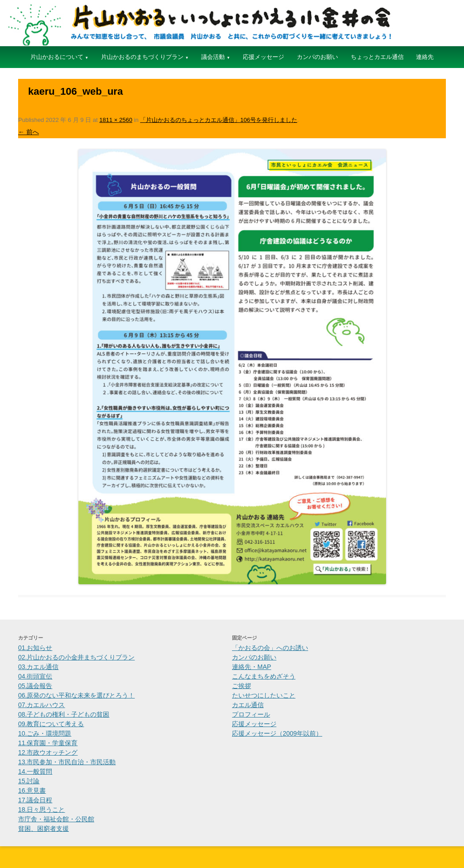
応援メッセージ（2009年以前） (277, 733)
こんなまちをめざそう (264, 676)
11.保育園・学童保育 (48, 743)
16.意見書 (32, 790)
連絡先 (425, 57)
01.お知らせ (35, 648)
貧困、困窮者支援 (43, 829)
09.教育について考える (51, 724)
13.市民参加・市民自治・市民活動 (67, 762)
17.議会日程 (35, 800)
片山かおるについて (57, 57)
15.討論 (29, 781)
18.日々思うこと (41, 810)
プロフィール (251, 714)
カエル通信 (248, 705)
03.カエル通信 (38, 667)
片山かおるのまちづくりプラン (142, 57)
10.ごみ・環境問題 (45, 733)
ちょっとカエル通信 (377, 57)
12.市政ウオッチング (48, 752)
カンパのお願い (317, 57)
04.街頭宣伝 (35, 676)
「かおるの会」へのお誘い (270, 648)
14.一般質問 (35, 771)
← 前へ (29, 132)
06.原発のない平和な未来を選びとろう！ (76, 695)
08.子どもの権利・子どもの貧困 (64, 714)
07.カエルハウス (41, 705)
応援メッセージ (263, 57)
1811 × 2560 (116, 120)
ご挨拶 (242, 686)
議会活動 (213, 57)
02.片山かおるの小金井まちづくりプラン (76, 657)
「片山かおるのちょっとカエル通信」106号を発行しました (219, 120)
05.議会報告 (35, 686)
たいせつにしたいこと (264, 695)
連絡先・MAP (251, 667)
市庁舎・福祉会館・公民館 (56, 819)
